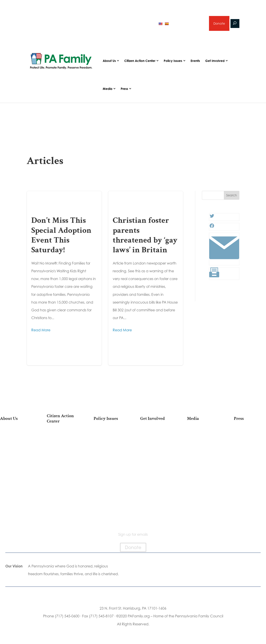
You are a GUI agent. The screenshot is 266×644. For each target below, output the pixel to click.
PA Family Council (16, 453)
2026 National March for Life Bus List (63, 439)
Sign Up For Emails (63, 516)
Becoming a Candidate (63, 507)
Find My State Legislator (63, 463)
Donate (219, 23)
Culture (110, 455)
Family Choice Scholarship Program (16, 505)
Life (110, 434)
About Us (109, 61)
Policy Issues (173, 61)
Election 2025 (203, 462)
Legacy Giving (156, 462)
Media (107, 89)
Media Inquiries (250, 441)
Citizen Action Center (140, 61)
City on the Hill (16, 478)
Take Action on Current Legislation (63, 452)
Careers (156, 455)
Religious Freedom (110, 441)
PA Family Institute (16, 459)
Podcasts (203, 441)
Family (110, 448)
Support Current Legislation (156, 479)
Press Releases (250, 434)
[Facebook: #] (212, 227)
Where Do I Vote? (63, 498)
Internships (156, 441)
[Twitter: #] (212, 217)
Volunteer (156, 448)
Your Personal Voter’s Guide (63, 475)
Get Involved (215, 61)
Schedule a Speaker (156, 497)
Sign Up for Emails (156, 469)
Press (124, 89)
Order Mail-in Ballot (63, 491)
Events (195, 61)
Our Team (16, 445)
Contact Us (16, 516)
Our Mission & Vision (16, 436)
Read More (41, 330)
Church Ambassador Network (16, 489)
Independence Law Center (16, 469)
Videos (203, 448)
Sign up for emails (188, 23)
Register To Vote (63, 484)
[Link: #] (224, 262)
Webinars (203, 455)
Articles (203, 434)
